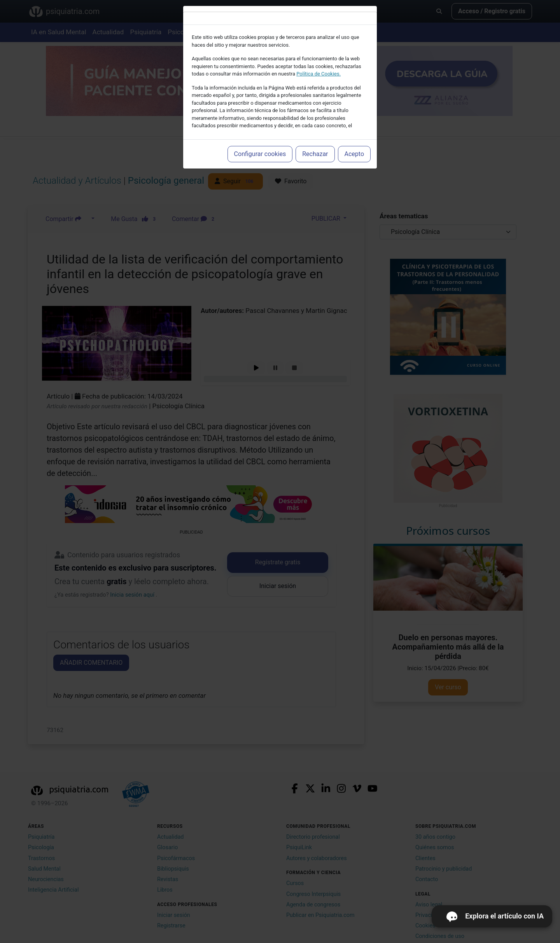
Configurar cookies (260, 154)
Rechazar (315, 154)
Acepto (354, 154)
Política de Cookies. (318, 74)
